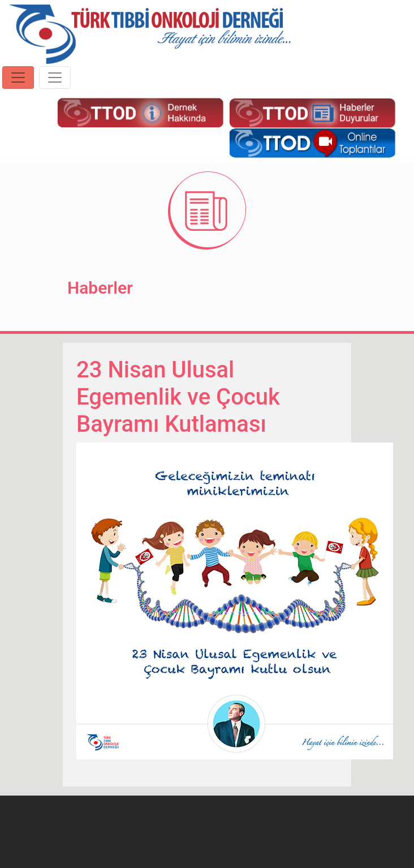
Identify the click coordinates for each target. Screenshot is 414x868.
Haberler (100, 288)
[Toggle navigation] (18, 78)
